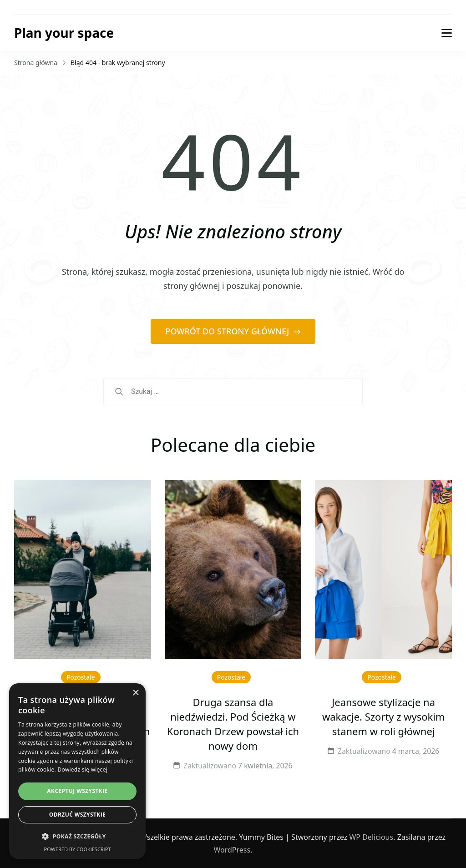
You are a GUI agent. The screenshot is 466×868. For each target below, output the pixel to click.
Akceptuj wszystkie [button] (77, 791)
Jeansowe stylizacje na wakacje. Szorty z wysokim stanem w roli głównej (384, 717)
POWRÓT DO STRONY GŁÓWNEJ (228, 331)
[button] (77, 837)
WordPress (232, 850)
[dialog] (77, 771)
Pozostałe (81, 677)
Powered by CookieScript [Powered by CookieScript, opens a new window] (78, 849)
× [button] (135, 693)
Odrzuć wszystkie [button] (77, 815)
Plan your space (64, 33)
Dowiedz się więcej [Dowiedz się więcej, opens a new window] (82, 770)
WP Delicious (371, 837)
